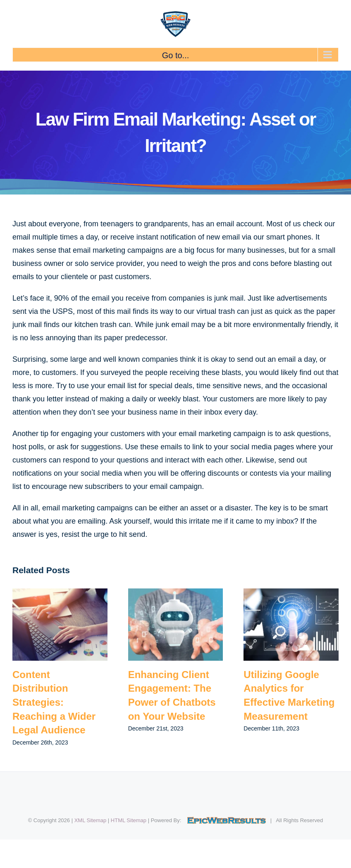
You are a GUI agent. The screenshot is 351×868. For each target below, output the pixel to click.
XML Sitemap (91, 820)
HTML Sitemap (129, 820)
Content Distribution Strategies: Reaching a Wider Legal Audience (54, 702)
